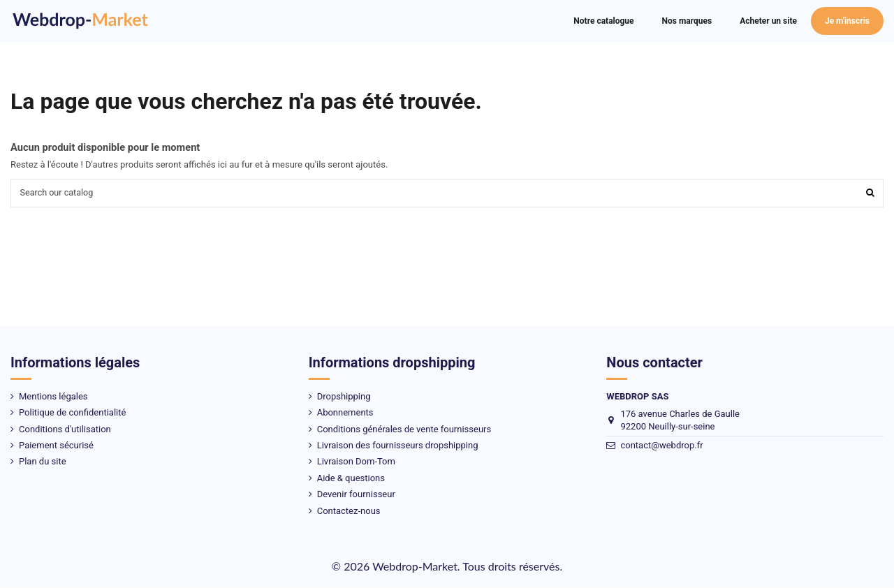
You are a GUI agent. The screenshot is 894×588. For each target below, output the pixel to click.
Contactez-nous (349, 512)
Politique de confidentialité (72, 414)
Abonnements (345, 414)
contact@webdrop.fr (661, 447)
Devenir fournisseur (356, 495)
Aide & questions (351, 479)
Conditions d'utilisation (65, 430)
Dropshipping (344, 397)
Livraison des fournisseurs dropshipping (398, 446)
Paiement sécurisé (56, 446)
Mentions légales (53, 397)
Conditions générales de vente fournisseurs (404, 430)
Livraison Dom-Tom (356, 463)
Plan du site (43, 463)
